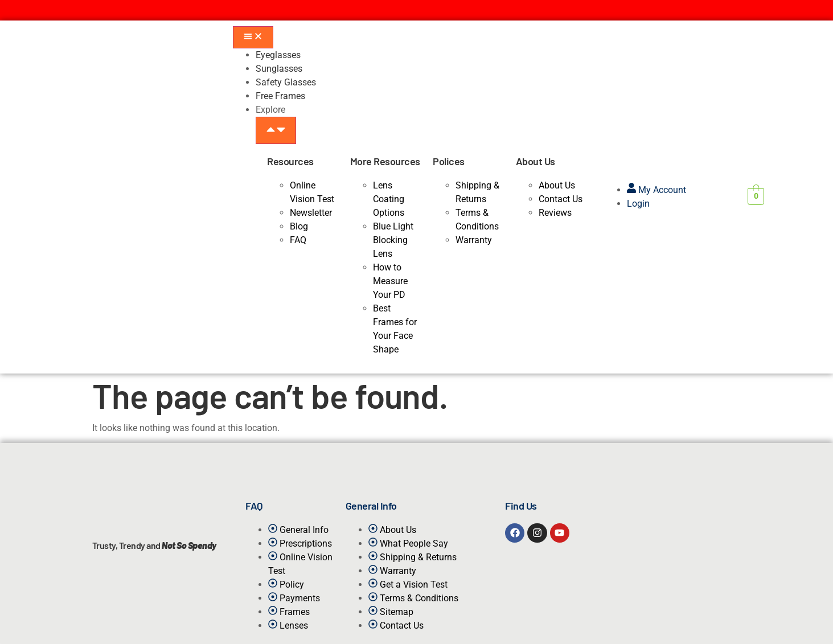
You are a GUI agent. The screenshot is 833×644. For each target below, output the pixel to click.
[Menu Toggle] (253, 37)
